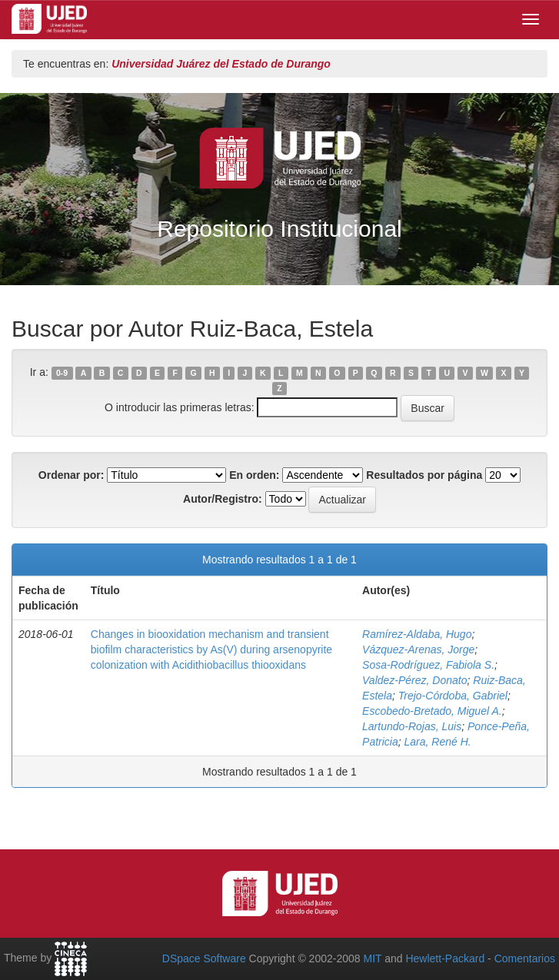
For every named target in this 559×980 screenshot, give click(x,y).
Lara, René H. (438, 742)
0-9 (62, 373)
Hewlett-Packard (445, 958)
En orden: (254, 475)
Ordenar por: (72, 475)
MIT (372, 958)
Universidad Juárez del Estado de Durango (221, 64)
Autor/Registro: (223, 499)
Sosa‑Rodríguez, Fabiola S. (428, 665)
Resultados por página (424, 475)
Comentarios (525, 958)
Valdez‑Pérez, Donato (414, 680)
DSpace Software (204, 958)
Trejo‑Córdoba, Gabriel (453, 696)
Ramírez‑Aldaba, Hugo (417, 634)
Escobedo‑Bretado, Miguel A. (432, 711)
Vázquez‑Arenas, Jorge (418, 649)
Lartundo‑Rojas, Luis (412, 726)
